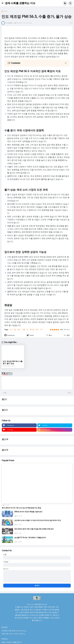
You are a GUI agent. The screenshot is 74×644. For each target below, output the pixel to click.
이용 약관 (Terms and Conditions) (13, 634)
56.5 (6, 11)
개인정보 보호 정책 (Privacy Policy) (14, 631)
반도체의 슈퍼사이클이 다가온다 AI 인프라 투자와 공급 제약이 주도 (38, 520)
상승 (19, 330)
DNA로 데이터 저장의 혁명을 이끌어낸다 (28, 512)
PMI (42, 330)
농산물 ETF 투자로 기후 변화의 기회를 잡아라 (30, 538)
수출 (23, 330)
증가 (37, 330)
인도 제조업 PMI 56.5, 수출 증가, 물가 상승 (13, 363)
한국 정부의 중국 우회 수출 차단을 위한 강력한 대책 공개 (34, 529)
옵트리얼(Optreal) (41, 604)
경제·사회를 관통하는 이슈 (20, 3)
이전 (69, 393)
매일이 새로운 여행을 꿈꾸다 (12, 642)
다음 (5, 393)
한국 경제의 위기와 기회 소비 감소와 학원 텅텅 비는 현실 (21, 508)
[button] (3, 3)
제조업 (32, 330)
